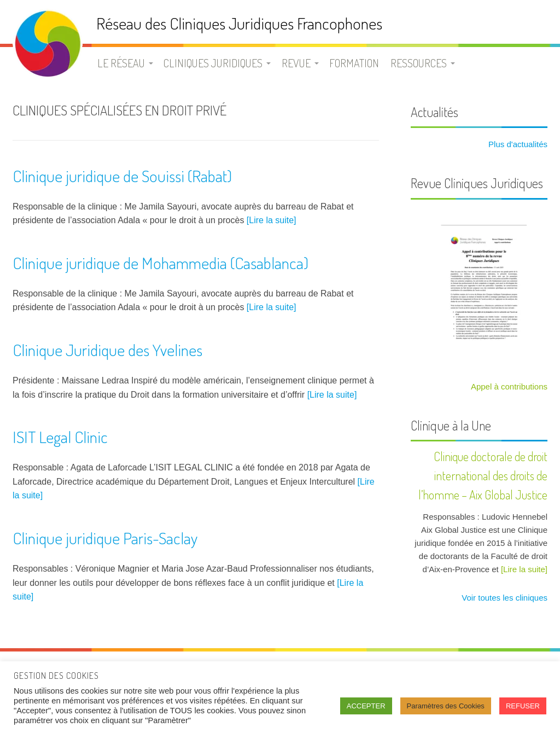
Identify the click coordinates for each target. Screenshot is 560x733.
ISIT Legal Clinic (60, 437)
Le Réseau (121, 63)
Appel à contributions (509, 386)
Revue (296, 63)
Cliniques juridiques (213, 63)
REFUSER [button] (523, 706)
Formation (354, 63)
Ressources (419, 63)
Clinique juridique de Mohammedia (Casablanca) (161, 263)
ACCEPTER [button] (366, 706)
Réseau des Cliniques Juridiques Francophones (239, 23)
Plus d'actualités (517, 144)
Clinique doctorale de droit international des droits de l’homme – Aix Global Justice (483, 475)
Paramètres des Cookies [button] (446, 706)
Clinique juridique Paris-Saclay (105, 538)
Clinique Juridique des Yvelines (107, 350)
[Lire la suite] (272, 220)
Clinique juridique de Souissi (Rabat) (122, 176)
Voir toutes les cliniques (503, 598)
